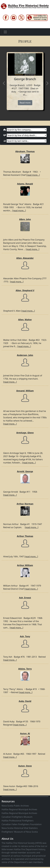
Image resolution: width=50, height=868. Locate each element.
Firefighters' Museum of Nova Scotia (20, 832)
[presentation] (4, 84)
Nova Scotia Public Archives (15, 806)
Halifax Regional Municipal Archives (19, 809)
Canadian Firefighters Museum (17, 817)
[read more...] (33, 175)
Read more (25, 103)
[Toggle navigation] (5, 32)
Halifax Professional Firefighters (18, 821)
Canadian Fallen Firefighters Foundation (22, 824)
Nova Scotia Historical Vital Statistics (20, 828)
